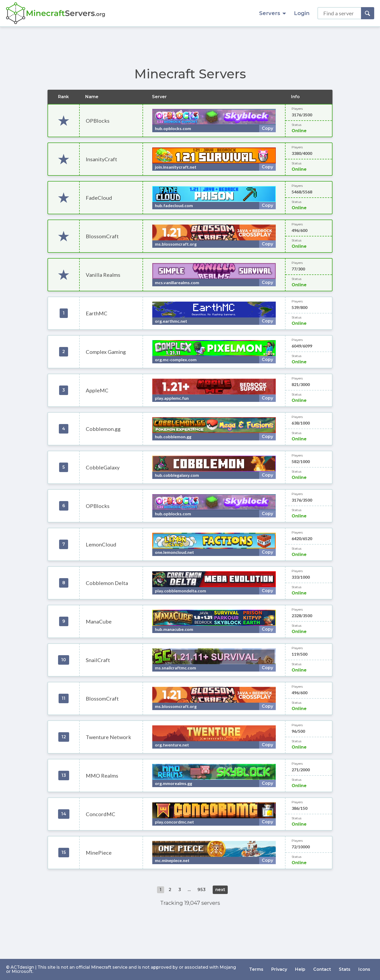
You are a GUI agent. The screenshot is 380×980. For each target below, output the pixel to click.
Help (300, 969)
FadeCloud (99, 198)
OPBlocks (98, 121)
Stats (345, 969)
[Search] (368, 13)
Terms (256, 969)
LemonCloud (101, 544)
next (220, 890)
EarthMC (97, 313)
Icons (364, 969)
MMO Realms (102, 776)
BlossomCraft (102, 236)
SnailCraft (98, 660)
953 (201, 890)
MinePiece (99, 853)
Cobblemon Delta (107, 583)
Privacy (279, 969)
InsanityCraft (101, 159)
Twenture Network (108, 737)
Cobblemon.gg (103, 429)
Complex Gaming (106, 352)
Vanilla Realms (103, 275)
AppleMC (97, 390)
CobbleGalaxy (103, 467)
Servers (273, 13)
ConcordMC (101, 814)
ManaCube (99, 621)
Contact (322, 969)
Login (302, 13)
